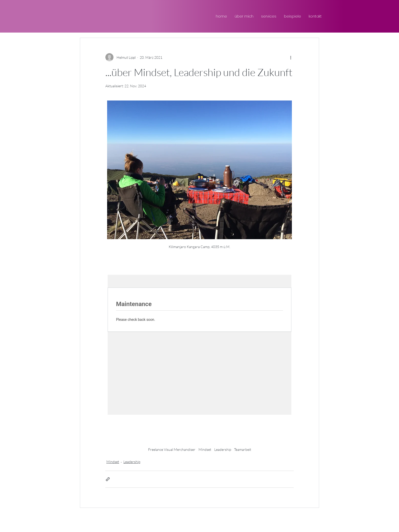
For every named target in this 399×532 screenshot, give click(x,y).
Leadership (223, 449)
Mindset (205, 449)
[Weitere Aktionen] (291, 57)
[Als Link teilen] (108, 479)
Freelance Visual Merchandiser (172, 449)
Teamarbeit (243, 449)
